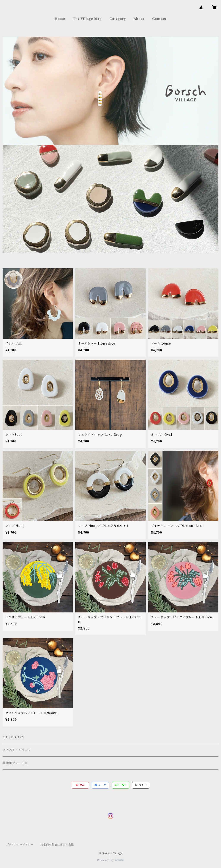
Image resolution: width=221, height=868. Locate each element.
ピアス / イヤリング (17, 750)
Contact (159, 19)
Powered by (111, 860)
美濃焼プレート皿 (15, 763)
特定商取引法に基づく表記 (57, 845)
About (139, 19)
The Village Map (87, 19)
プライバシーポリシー (20, 845)
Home (60, 19)
